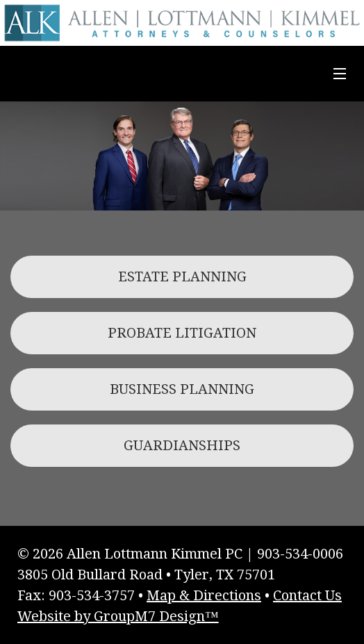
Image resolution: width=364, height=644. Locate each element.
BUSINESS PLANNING (182, 389)
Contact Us (307, 595)
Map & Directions (204, 595)
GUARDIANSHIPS (182, 445)
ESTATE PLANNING (182, 276)
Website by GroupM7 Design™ (118, 616)
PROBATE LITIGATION (182, 333)
